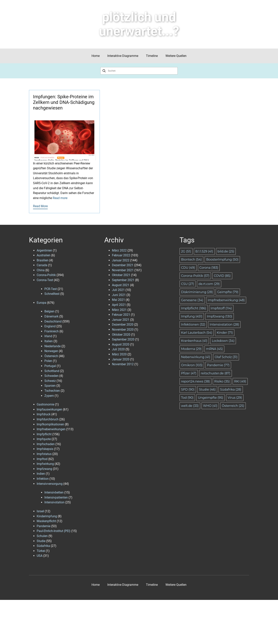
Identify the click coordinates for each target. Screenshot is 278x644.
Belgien (49, 311)
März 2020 (119, 354)
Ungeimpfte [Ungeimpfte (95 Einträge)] (211, 398)
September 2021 (123, 280)
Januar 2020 (121, 359)
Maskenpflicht (46, 521)
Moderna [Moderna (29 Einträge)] (191, 349)
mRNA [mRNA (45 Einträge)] (214, 349)
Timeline (152, 56)
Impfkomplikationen (50, 424)
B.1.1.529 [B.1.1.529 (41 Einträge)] (204, 251)
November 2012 (123, 364)
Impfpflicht (44, 434)
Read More (40, 206)
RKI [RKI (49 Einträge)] (240, 381)
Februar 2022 (121, 255)
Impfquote (44, 439)
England (50, 326)
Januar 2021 (121, 320)
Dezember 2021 (123, 265)
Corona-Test (45, 280)
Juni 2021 (119, 295)
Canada (42, 265)
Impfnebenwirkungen (51, 429)
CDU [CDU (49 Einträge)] (188, 268)
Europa (42, 303)
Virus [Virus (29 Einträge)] (235, 398)
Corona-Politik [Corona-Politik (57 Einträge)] (195, 276)
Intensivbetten (54, 492)
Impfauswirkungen (49, 409)
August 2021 (121, 285)
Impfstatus (44, 454)
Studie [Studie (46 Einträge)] (207, 390)
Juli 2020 (118, 349)
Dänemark (51, 316)
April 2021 (119, 305)
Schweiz (50, 381)
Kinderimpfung (47, 516)
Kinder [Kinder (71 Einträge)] (225, 333)
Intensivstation (54, 502)
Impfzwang (44, 469)
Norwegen (51, 351)
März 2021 (119, 310)
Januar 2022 (121, 260)
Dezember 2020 (123, 325)
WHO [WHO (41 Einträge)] (210, 406)
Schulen (42, 536)
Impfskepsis (45, 449)
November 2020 (123, 330)
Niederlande (53, 346)
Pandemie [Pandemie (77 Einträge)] (218, 365)
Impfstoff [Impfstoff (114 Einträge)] (221, 308)
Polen (48, 361)
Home (96, 56)
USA (40, 556)
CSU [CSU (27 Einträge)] (188, 284)
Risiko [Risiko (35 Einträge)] (222, 381)
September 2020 (123, 339)
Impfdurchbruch (48, 419)
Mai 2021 (118, 300)
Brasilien (43, 260)
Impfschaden (46, 444)
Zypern (49, 396)
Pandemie (44, 526)
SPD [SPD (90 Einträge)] (188, 390)
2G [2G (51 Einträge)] (186, 251)
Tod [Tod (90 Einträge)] (187, 398)
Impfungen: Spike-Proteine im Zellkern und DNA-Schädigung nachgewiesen (64, 102)
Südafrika (43, 546)
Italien (49, 341)
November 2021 (123, 270)
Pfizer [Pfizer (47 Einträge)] (189, 373)
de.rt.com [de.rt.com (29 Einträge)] (209, 284)
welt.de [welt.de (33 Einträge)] (190, 406)
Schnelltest (52, 294)
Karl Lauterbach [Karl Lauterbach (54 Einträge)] (197, 333)
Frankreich (52, 331)
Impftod (42, 459)
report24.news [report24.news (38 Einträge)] (195, 381)
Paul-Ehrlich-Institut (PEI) (54, 531)
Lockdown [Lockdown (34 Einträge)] (223, 341)
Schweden (51, 376)
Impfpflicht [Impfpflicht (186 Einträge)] (194, 308)
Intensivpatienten (56, 497)
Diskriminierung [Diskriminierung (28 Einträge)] (197, 292)
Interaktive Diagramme (123, 56)
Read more (60, 198)
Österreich (51, 356)
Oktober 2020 (121, 335)
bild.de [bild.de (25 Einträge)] (226, 251)
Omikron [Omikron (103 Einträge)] (192, 365)
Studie (41, 541)
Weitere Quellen (176, 56)
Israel (40, 511)
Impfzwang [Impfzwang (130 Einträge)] (219, 316)
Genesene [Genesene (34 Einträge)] (192, 300)
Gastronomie (45, 404)
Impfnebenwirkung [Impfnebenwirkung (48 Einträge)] (226, 300)
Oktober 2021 (121, 275)
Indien (41, 474)
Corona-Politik (46, 275)
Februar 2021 (121, 315)
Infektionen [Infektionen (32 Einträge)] (193, 325)
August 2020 (121, 344)
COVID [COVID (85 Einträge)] (222, 276)
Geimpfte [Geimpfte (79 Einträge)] (228, 292)
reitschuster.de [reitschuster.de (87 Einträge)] (216, 373)
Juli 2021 (118, 290)
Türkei (41, 551)
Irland (48, 336)
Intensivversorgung (50, 484)
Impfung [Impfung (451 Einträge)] (192, 316)
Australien (44, 255)
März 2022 (119, 250)
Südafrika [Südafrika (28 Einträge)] (231, 390)
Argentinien (44, 250)
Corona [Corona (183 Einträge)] (209, 268)
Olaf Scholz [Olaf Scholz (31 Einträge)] (226, 357)
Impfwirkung (45, 464)
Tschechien (52, 391)
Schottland (52, 371)
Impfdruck (44, 414)
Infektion (43, 479)
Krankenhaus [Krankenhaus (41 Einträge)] (194, 341)
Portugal (50, 366)
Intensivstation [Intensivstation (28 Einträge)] (224, 325)
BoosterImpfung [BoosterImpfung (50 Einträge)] (222, 260)
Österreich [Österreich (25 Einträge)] (233, 406)
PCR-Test (51, 289)
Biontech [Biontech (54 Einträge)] (191, 260)
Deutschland (53, 321)
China (41, 270)
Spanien (50, 386)
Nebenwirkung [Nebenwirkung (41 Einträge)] (196, 357)
